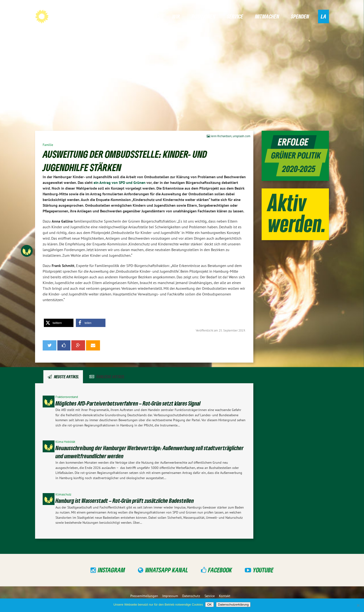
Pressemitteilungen (144, 596)
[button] (59, 323)
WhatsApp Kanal (167, 570)
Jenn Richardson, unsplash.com (229, 136)
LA (324, 16)
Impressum (170, 596)
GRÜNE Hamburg (69, 16)
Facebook (220, 570)
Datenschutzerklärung (233, 605)
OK (209, 605)
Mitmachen (267, 16)
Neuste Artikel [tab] (66, 377)
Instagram (111, 570)
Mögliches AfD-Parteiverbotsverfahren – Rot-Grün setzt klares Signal (128, 403)
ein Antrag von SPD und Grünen (120, 182)
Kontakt (225, 596)
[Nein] (358, 605)
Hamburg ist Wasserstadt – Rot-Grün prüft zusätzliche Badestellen (125, 501)
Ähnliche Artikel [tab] (110, 377)
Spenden (300, 16)
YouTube (263, 570)
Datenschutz (191, 596)
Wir (176, 16)
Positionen (204, 16)
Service (235, 16)
